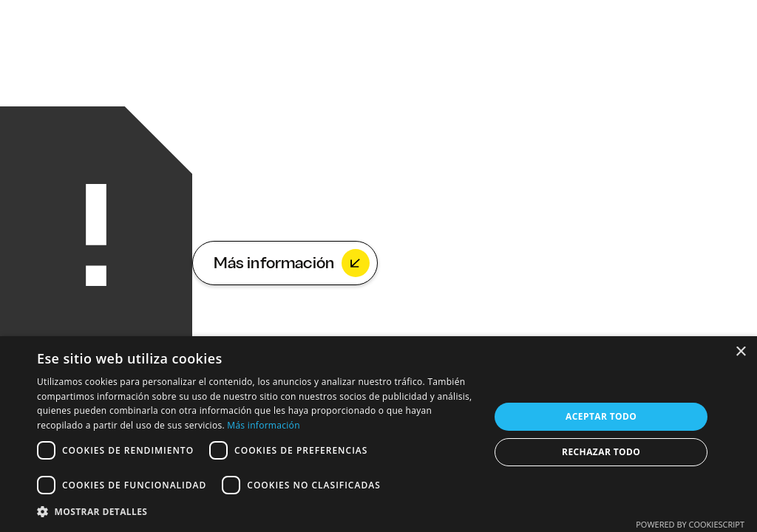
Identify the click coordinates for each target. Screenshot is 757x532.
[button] (257, 512)
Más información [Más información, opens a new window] (263, 425)
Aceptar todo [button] (601, 416)
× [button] (740, 352)
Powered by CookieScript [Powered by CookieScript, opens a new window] (690, 524)
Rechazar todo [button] (601, 452)
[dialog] (378, 434)
